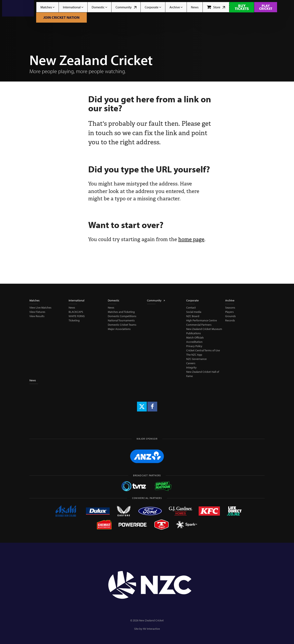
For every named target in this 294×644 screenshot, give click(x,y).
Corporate (153, 7)
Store (216, 7)
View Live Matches (40, 308)
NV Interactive (151, 629)
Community (126, 7)
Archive (176, 7)
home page (191, 239)
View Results (37, 316)
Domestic (99, 7)
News (195, 7)
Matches (47, 7)
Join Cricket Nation (61, 17)
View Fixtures (37, 312)
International (73, 7)
